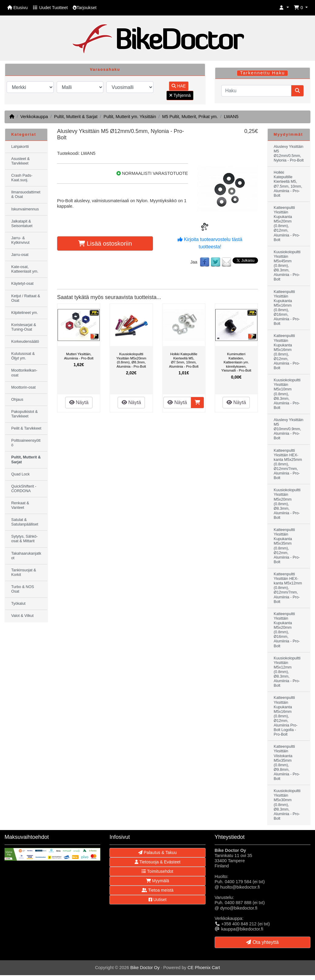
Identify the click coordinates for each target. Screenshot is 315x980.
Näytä (79, 402)
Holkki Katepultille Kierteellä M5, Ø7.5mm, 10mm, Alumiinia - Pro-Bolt (184, 360)
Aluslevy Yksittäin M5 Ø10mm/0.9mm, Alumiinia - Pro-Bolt (289, 429)
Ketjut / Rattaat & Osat (26, 298)
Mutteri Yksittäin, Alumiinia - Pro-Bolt (79, 356)
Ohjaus (17, 400)
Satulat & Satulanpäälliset (25, 522)
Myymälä (158, 881)
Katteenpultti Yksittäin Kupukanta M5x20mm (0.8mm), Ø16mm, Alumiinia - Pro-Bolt (287, 630)
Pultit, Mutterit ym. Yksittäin (130, 117)
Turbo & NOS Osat (23, 589)
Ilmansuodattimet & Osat (26, 194)
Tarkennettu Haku (263, 73)
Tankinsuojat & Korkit (24, 572)
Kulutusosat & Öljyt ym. (23, 356)
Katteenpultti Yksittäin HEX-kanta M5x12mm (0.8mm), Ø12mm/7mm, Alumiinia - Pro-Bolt (288, 588)
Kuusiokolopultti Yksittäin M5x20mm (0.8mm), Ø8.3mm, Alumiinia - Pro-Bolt (131, 360)
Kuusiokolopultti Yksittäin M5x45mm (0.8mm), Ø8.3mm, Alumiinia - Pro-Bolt (287, 266)
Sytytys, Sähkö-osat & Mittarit (25, 539)
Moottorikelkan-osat (24, 373)
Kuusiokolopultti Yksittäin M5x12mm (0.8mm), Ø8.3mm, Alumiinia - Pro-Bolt (287, 672)
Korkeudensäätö (25, 342)
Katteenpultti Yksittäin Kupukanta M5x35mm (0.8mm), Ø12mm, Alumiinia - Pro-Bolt (287, 546)
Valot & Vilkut (22, 616)
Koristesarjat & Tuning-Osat (24, 327)
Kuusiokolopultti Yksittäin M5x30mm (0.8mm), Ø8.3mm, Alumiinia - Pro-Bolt (287, 805)
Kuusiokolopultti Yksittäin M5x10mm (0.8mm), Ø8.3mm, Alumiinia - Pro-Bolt (287, 394)
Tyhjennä (180, 95)
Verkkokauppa (34, 117)
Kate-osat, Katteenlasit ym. (25, 269)
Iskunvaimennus (25, 209)
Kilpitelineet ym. (25, 313)
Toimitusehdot (157, 871)
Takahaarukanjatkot (26, 556)
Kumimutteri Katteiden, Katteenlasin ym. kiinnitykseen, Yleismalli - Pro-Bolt (236, 362)
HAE (179, 86)
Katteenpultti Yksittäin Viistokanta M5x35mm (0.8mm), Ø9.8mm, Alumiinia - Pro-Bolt (287, 763)
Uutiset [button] (157, 900)
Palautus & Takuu (157, 852)
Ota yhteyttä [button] (262, 942)
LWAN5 (231, 117)
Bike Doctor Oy (145, 968)
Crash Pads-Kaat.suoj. (22, 178)
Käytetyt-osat (22, 284)
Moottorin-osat (23, 387)
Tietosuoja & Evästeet (157, 862)
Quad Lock (20, 474)
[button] (284, 8)
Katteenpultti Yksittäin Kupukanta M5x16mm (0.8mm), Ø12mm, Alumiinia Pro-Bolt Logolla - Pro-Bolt (286, 716)
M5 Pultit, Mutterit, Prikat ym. (190, 117)
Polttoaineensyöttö (26, 443)
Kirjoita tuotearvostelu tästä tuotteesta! (210, 243)
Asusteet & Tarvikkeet (20, 161)
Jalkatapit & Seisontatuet (22, 224)
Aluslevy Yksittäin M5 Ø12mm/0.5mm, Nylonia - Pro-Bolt (289, 153)
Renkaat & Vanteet (20, 505)
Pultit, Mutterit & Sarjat (76, 117)
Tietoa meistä (157, 890)
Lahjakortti (20, 147)
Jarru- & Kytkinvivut (20, 240)
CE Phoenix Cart (204, 968)
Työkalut (18, 604)
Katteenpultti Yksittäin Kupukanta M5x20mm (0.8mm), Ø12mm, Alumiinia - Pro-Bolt (287, 224)
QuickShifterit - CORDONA (24, 489)
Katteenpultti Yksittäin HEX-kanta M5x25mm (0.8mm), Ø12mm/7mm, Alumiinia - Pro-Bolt (288, 464)
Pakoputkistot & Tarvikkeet (25, 414)
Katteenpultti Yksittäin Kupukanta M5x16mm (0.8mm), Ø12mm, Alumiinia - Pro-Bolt (287, 352)
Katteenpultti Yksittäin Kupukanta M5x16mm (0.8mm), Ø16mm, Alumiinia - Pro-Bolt (287, 308)
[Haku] (256, 91)
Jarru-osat (20, 255)
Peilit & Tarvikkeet (26, 428)
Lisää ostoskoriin (105, 243)
